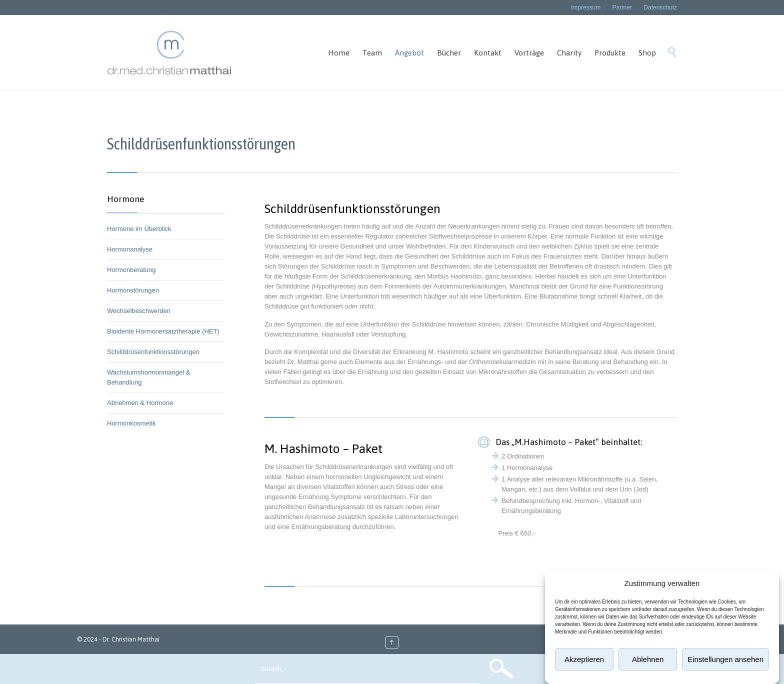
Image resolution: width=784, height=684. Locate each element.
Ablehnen (648, 659)
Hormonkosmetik (131, 423)
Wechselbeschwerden (139, 311)
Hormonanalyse (130, 249)
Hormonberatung (131, 270)
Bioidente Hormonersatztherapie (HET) (163, 331)
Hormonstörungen (133, 290)
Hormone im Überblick (139, 229)
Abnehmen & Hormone (140, 403)
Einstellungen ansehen (725, 659)
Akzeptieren (584, 659)
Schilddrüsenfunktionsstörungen (153, 352)
